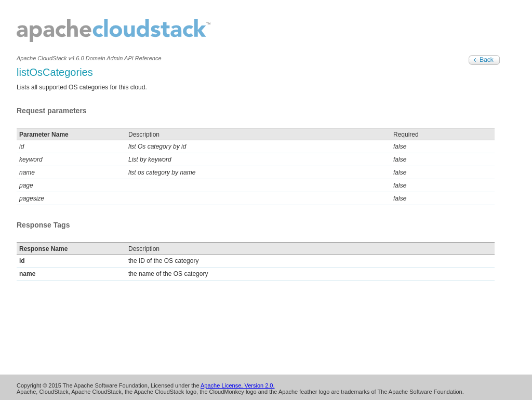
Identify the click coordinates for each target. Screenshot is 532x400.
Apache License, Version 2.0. (237, 385)
